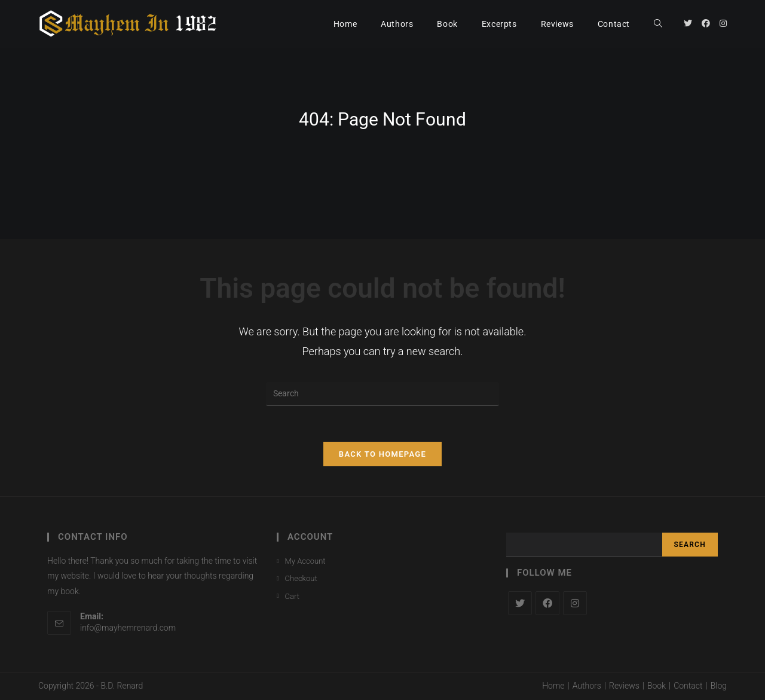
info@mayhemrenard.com (128, 628)
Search (690, 545)
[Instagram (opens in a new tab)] (723, 23)
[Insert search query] (382, 394)
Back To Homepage (382, 454)
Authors (587, 686)
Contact (688, 686)
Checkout (301, 578)
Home (553, 686)
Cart (292, 596)
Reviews (624, 686)
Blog (719, 686)
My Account (305, 561)
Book (657, 686)
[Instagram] (575, 603)
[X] (520, 603)
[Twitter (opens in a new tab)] (688, 23)
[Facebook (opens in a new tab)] (706, 23)
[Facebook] (547, 603)
